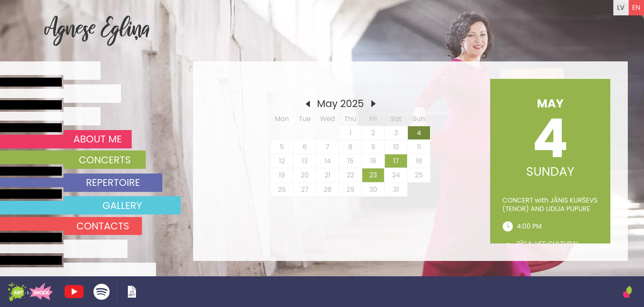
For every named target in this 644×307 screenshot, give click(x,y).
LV (621, 7)
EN (636, 7)
